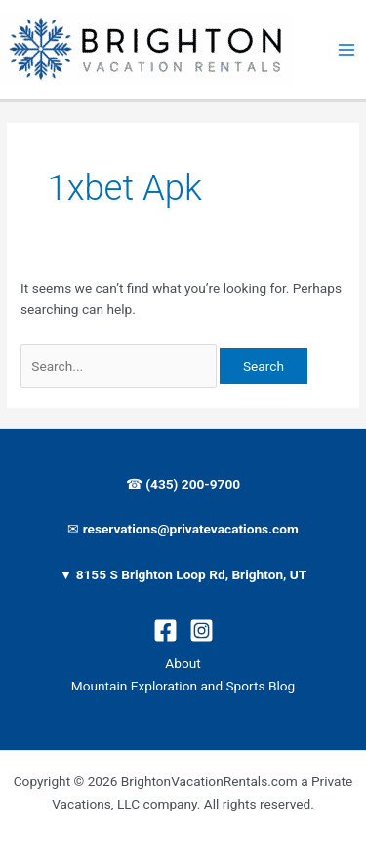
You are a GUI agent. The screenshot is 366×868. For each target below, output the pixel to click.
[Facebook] (165, 631)
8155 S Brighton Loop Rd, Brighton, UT (192, 574)
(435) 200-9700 (191, 484)
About (183, 663)
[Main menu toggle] (347, 50)
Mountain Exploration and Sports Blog (183, 686)
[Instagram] (202, 631)
